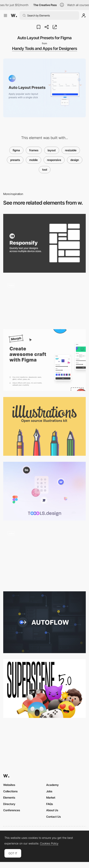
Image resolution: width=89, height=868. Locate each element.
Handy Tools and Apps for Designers (45, 48)
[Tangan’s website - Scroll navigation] (44, 556)
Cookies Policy (49, 843)
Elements (9, 797)
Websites (9, 785)
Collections (10, 791)
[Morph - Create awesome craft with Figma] (44, 360)
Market (51, 797)
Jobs (49, 791)
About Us (52, 810)
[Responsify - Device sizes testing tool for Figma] (44, 243)
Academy (52, 785)
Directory (9, 804)
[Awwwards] (14, 15)
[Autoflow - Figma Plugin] (44, 622)
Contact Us (53, 817)
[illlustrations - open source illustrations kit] (44, 426)
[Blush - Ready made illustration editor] (44, 301)
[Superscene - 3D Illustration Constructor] (44, 689)
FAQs (50, 804)
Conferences (12, 810)
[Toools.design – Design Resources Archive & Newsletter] (44, 491)
